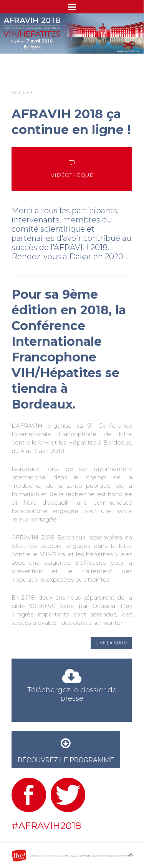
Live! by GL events (77, 856)
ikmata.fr (124, 856)
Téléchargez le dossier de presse (72, 687)
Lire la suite (111, 643)
